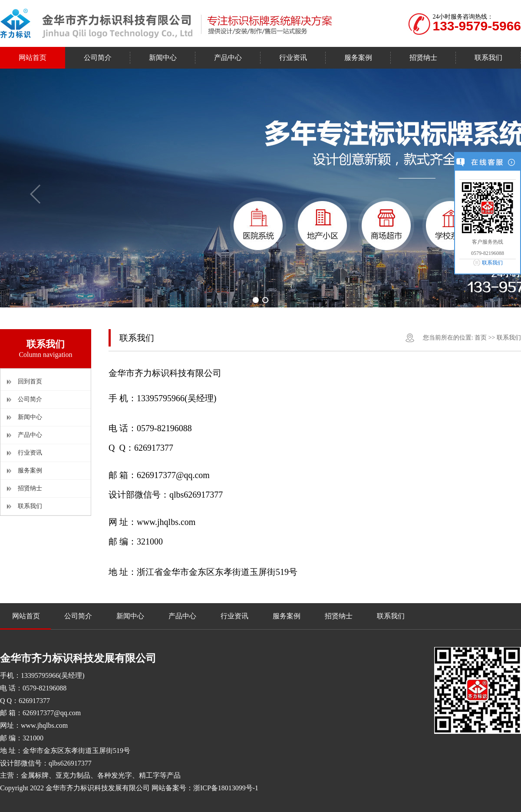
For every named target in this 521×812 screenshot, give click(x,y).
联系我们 (30, 506)
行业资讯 (30, 453)
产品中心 (30, 435)
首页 (481, 338)
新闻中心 (30, 417)
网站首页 (26, 616)
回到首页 (30, 381)
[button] (256, 300)
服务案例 (30, 470)
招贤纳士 (30, 488)
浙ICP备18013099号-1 (226, 788)
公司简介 (30, 399)
